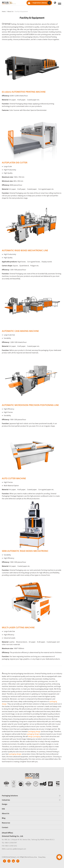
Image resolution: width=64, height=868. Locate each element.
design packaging (34, 736)
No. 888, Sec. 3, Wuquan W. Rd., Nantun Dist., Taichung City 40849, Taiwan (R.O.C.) (28, 840)
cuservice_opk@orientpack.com (16, 849)
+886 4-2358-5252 (11, 846)
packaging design (34, 731)
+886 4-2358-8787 (11, 843)
